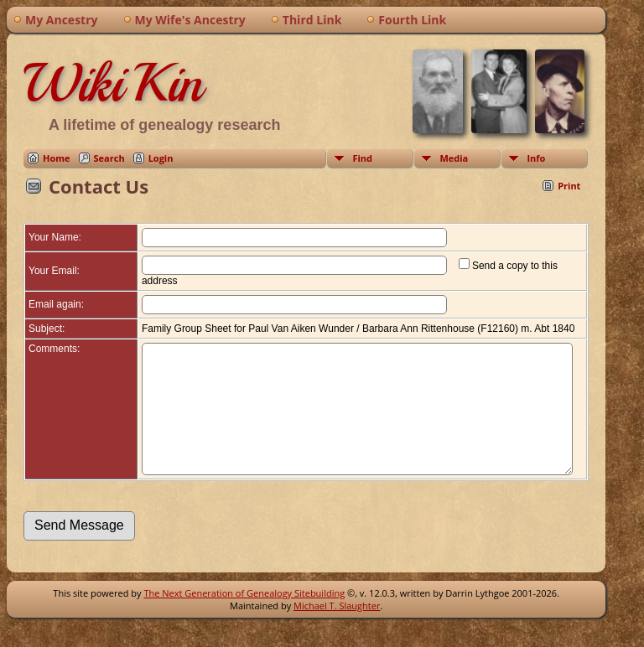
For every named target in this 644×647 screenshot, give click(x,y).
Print (569, 186)
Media (454, 158)
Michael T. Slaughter (337, 631)
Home (57, 158)
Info (536, 158)
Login (161, 158)
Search (109, 158)
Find (362, 158)
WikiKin (113, 83)
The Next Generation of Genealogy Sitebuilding (244, 618)
